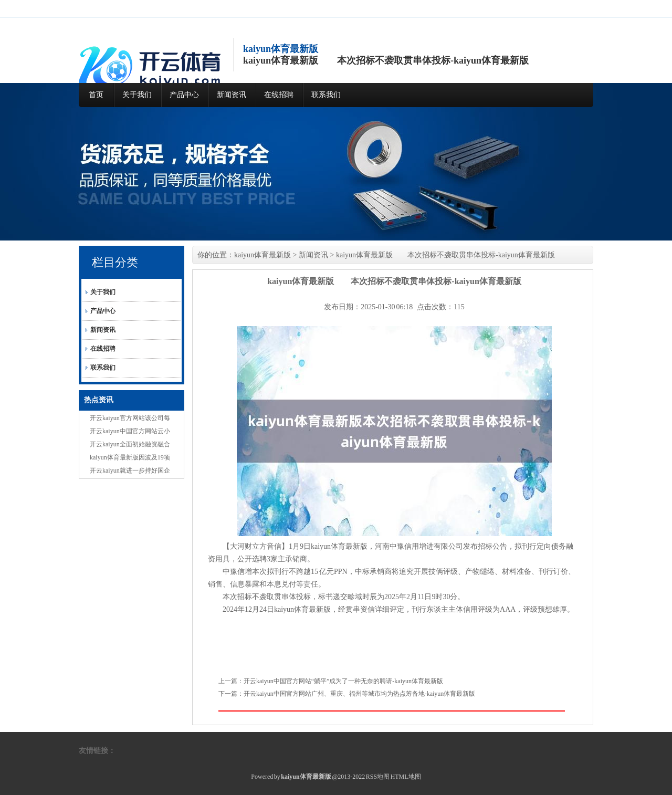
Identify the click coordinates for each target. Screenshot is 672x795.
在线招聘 (279, 95)
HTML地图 (406, 777)
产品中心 (184, 95)
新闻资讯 (232, 95)
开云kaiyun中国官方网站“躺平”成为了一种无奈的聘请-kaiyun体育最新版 (343, 681)
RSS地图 (378, 777)
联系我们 (326, 95)
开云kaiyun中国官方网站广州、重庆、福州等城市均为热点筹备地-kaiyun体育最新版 (359, 694)
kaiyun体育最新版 (262, 255)
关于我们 (137, 95)
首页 (96, 95)
